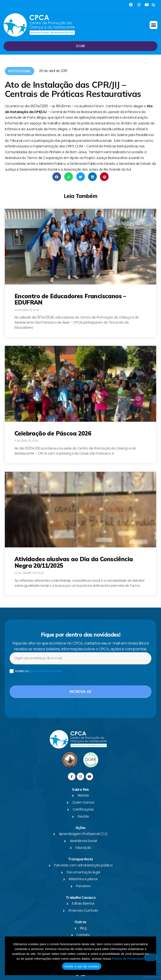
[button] (153, 5)
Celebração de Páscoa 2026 (53, 433)
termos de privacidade (46, 671)
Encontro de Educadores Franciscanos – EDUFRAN (70, 299)
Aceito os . (36, 671)
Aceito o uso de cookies (82, 966)
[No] (151, 957)
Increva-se (80, 692)
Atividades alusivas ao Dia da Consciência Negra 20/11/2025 (74, 562)
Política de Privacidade (128, 959)
